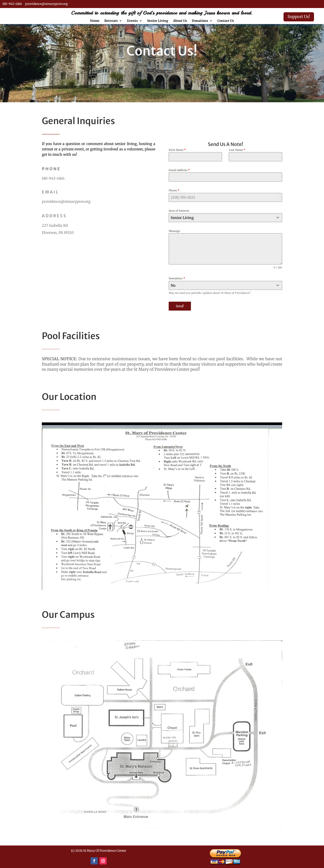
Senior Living (158, 21)
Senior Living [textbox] (182, 218)
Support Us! (299, 17)
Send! (180, 306)
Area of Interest (179, 211)
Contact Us (226, 21)
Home (95, 21)
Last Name (237, 150)
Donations (200, 21)
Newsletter (177, 278)
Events (132, 21)
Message (174, 231)
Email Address (179, 170)
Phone (174, 190)
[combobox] (225, 218)
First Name (177, 150)
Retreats (111, 21)
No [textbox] (173, 285)
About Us (180, 21)
